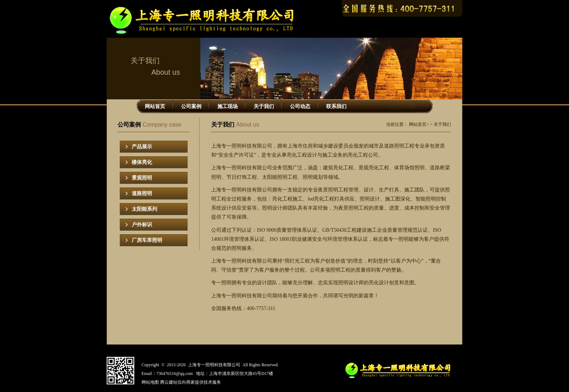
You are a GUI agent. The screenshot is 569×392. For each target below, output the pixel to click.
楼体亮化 (142, 162)
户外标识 (142, 225)
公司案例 (191, 106)
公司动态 (300, 106)
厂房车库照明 (147, 240)
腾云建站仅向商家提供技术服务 (191, 382)
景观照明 (142, 178)
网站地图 (150, 382)
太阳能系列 (144, 209)
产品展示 (142, 147)
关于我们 (264, 106)
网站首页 (155, 106)
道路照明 (142, 193)
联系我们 (336, 106)
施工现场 (228, 106)
